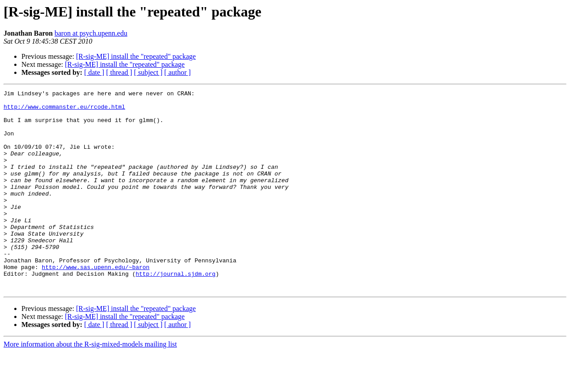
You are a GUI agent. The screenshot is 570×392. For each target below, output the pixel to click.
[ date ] (94, 72)
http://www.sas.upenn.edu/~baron (96, 303)
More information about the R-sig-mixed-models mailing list (90, 384)
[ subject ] (148, 72)
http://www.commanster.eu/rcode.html (64, 110)
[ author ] (178, 72)
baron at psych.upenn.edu (91, 33)
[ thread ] (119, 72)
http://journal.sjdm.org (175, 311)
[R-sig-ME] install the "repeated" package (136, 56)
